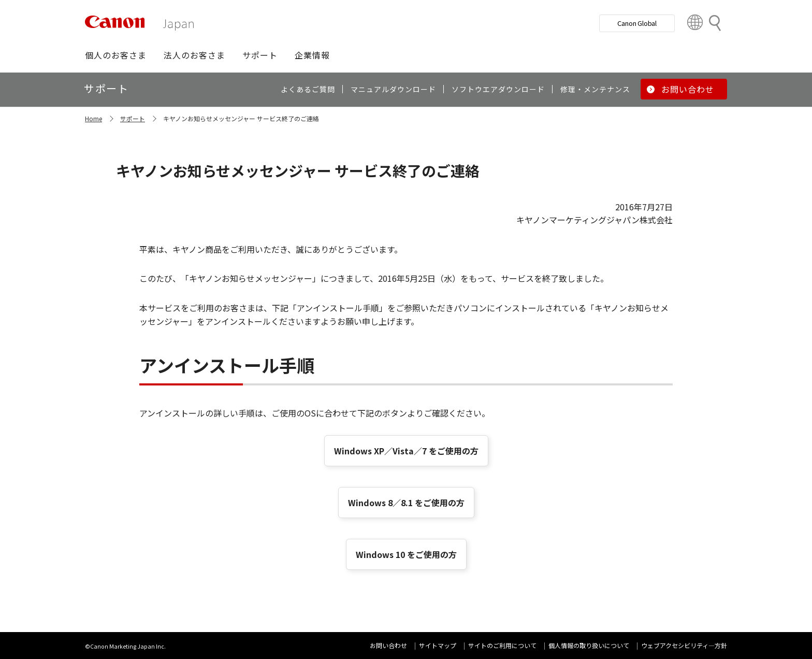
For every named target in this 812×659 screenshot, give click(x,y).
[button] (116, 55)
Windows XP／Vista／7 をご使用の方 (406, 451)
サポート (133, 118)
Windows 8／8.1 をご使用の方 (406, 503)
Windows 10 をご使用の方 (406, 554)
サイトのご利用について (502, 645)
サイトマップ (438, 645)
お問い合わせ (388, 645)
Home (93, 118)
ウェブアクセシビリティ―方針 (684, 645)
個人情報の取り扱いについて (589, 645)
